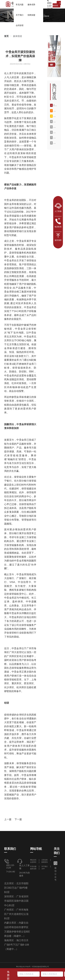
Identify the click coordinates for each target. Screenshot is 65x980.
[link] (6, 36)
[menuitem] (20, 15)
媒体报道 (18, 36)
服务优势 (33, 869)
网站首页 (34, 860)
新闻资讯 (45, 862)
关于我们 (45, 866)
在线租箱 (57, 4)
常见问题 (33, 866)
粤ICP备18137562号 (23, 967)
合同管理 (20, 25)
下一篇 (18, 819)
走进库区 (34, 862)
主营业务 (45, 860)
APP (43, 869)
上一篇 (8, 819)
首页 (6, 36)
